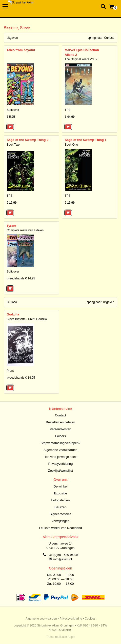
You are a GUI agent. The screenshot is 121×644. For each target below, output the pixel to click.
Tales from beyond (21, 50)
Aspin (71, 637)
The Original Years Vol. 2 (81, 59)
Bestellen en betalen (60, 422)
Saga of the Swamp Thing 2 (28, 140)
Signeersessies (60, 514)
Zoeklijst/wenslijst (60, 471)
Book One (71, 145)
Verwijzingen (61, 521)
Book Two (13, 145)
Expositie (61, 493)
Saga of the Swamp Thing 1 (86, 140)
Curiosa (109, 38)
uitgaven (12, 38)
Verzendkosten (60, 429)
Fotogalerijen (60, 500)
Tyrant (11, 226)
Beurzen (60, 507)
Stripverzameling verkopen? (60, 443)
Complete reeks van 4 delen (25, 230)
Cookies (90, 619)
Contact (61, 415)
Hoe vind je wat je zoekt (60, 457)
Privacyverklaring (61, 464)
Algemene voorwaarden (60, 450)
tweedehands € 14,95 (21, 278)
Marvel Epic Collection (82, 50)
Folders (60, 436)
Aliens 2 (71, 55)
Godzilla (13, 314)
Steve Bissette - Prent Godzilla (27, 319)
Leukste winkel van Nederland (60, 528)
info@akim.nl (63, 559)
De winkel (60, 486)
